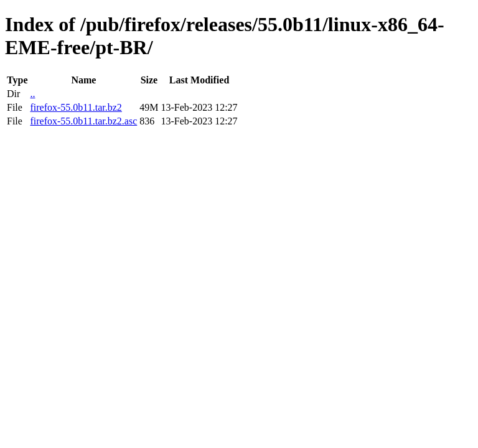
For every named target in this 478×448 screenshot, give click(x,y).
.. (32, 94)
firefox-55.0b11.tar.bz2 (76, 107)
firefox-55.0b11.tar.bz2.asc (83, 121)
